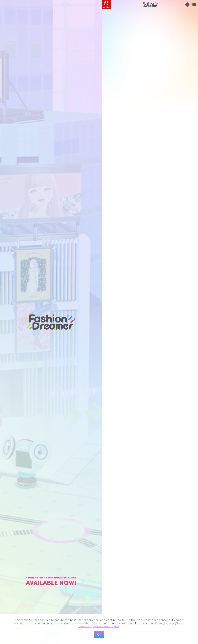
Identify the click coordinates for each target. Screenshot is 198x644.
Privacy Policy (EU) (106, 627)
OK (99, 634)
